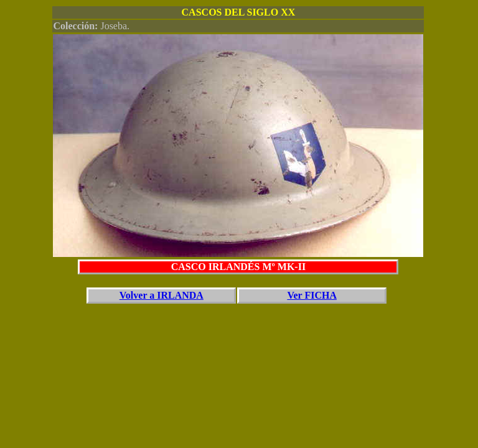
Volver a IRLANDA (162, 295)
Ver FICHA (312, 295)
